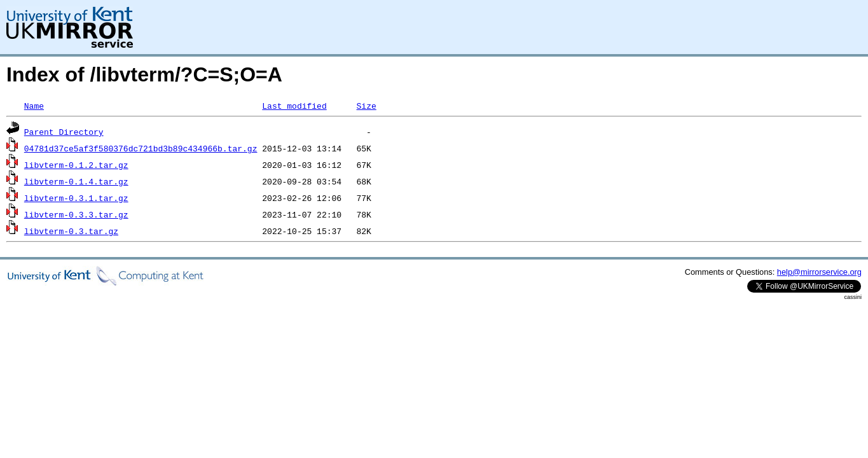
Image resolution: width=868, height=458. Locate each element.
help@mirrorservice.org (819, 272)
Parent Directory (64, 132)
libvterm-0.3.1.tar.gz (76, 198)
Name (34, 106)
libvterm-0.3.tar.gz (71, 231)
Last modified (294, 106)
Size (366, 106)
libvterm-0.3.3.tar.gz (76, 214)
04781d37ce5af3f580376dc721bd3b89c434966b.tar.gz (141, 148)
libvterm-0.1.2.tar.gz (76, 165)
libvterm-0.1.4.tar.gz (76, 181)
